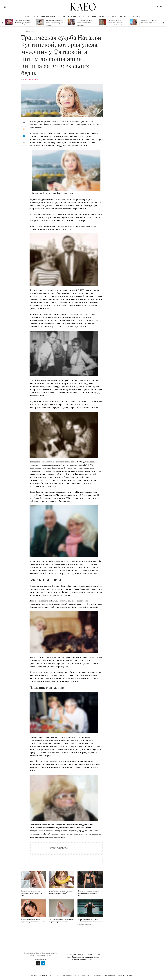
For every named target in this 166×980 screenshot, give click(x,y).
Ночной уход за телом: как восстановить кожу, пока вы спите (31, 893)
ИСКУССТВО (84, 17)
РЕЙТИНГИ (136, 17)
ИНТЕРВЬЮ (124, 17)
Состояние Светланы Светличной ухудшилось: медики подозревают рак (116, 22)
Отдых (77, 975)
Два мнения (67, 975)
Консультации (109, 975)
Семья (58, 975)
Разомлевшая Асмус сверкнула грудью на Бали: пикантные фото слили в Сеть (148, 22)
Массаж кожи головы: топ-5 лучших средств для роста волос (33, 921)
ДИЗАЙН (62, 17)
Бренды (34, 975)
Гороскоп (43, 975)
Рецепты (121, 975)
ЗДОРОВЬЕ (72, 17)
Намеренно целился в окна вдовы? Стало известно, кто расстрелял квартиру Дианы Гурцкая (54, 23)
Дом (51, 975)
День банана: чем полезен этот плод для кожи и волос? (61, 892)
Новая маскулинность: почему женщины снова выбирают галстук (88, 893)
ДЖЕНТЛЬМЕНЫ (98, 17)
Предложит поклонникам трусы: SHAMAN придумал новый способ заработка (23, 22)
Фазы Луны (97, 975)
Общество (86, 975)
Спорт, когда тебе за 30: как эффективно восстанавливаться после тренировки (90, 922)
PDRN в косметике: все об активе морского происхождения (61, 921)
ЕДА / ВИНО (112, 17)
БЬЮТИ (35, 17)
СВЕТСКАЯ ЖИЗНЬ (48, 17)
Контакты (131, 975)
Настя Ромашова (32, 79)
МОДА (27, 17)
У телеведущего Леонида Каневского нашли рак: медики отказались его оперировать (85, 23)
